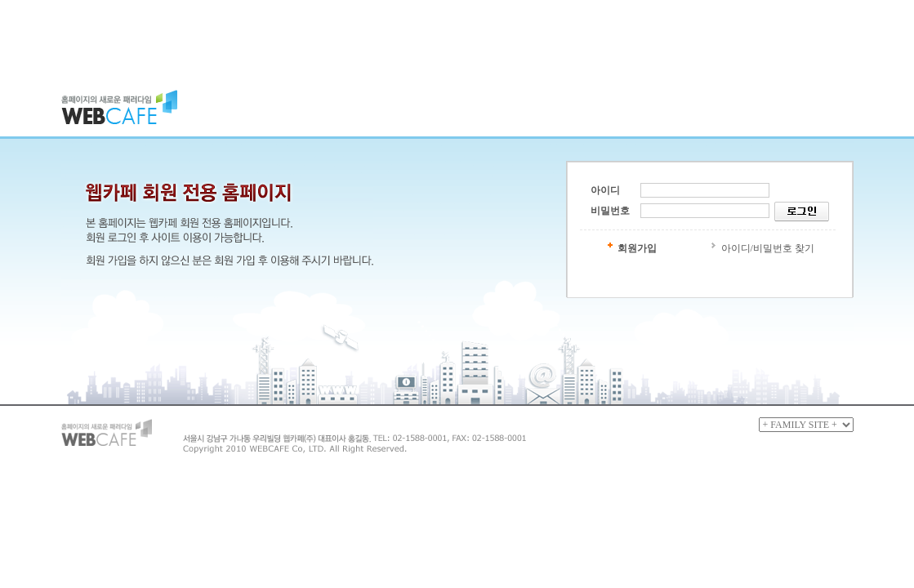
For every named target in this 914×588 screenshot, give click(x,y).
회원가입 (637, 248)
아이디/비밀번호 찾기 (768, 248)
